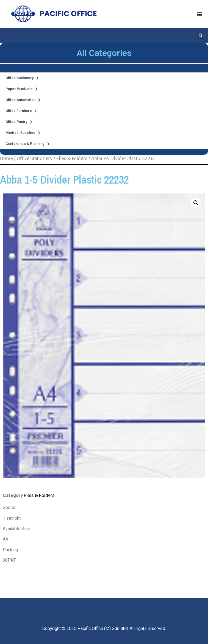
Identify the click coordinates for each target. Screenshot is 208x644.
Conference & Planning (27, 144)
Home (6, 158)
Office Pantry (19, 122)
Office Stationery (22, 78)
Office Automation (23, 100)
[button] (199, 14)
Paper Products (21, 89)
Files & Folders (72, 158)
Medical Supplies (23, 133)
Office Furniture (21, 111)
